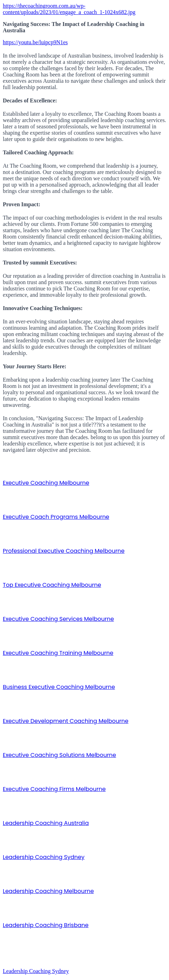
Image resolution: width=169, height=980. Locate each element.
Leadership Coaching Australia (46, 823)
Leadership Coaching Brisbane (46, 925)
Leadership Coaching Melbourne (48, 891)
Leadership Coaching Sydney (44, 857)
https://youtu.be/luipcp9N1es (35, 42)
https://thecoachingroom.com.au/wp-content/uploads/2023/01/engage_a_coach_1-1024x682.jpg (69, 9)
